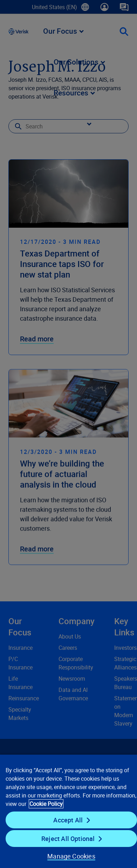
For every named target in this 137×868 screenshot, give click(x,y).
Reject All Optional (68, 839)
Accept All (68, 820)
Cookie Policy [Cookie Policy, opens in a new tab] (46, 804)
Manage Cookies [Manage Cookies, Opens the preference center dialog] (71, 856)
